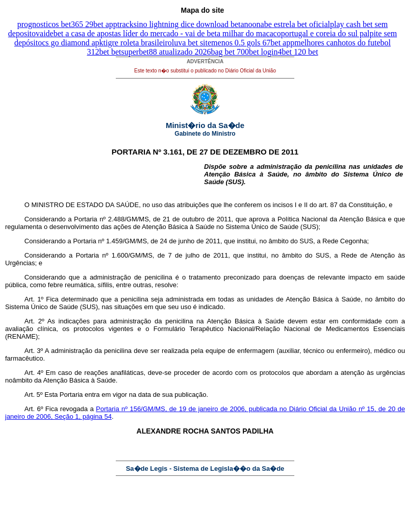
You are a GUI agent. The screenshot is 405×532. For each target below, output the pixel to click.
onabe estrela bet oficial (291, 24)
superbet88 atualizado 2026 (166, 52)
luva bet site (192, 43)
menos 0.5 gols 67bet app (253, 43)
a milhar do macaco (249, 33)
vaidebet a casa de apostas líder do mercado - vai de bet (126, 33)
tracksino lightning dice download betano (185, 24)
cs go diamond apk (72, 43)
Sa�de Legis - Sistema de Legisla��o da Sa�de (205, 468)
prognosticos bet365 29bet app (67, 24)
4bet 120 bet (298, 52)
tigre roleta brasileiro (138, 43)
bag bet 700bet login (244, 52)
